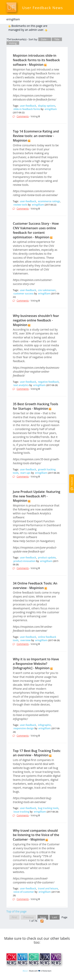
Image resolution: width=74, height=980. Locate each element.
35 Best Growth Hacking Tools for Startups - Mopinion (35, 406)
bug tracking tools (48, 808)
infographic (44, 725)
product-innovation (24, 561)
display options (47, 106)
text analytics (21, 385)
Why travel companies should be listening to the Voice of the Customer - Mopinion (36, 835)
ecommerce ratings (49, 201)
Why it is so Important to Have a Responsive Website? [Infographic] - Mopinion (36, 664)
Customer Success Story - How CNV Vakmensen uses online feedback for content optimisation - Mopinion (36, 230)
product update (47, 558)
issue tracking (21, 812)
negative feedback (48, 382)
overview (25, 640)
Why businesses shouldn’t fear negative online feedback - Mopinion (36, 320)
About (25, 971)
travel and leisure (48, 888)
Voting (13, 43)
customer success (23, 294)
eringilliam (51, 109)
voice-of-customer (24, 892)
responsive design (24, 728)
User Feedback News (43, 8)
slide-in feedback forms (27, 109)
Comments (23, 116)
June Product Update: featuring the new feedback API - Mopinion (37, 496)
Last (55, 917)
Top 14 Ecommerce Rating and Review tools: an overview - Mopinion (36, 136)
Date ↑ (45, 39)
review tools (20, 205)
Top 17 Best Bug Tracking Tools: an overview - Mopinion (37, 753)
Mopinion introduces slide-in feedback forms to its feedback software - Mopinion (36, 60)
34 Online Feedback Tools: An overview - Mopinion (35, 586)
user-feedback (28, 106)
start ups (25, 473)
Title (57, 39)
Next (43, 917)
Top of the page (17, 911)
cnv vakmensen (47, 290)
